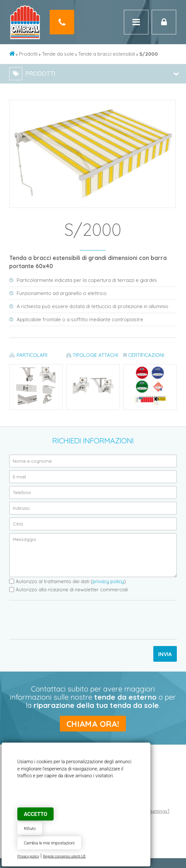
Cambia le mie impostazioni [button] (49, 843)
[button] (169, 106)
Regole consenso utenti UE (64, 856)
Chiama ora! (93, 723)
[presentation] (59, 620)
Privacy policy (28, 856)
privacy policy (108, 581)
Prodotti (28, 54)
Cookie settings (151, 811)
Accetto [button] (35, 814)
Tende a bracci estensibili (107, 54)
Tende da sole (58, 54)
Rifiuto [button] (30, 829)
